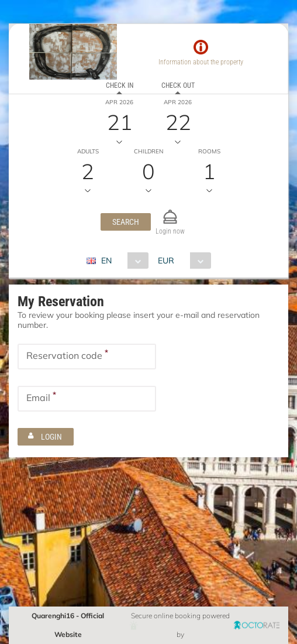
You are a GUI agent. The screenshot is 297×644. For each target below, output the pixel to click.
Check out (178, 85)
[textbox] (87, 357)
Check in (120, 85)
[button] (126, 222)
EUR (166, 261)
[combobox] (122, 261)
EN (106, 261)
